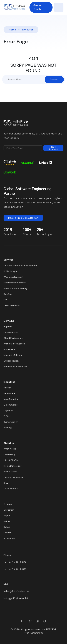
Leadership (10, 455)
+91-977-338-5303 (15, 562)
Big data (8, 327)
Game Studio (10, 472)
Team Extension (12, 305)
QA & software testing (15, 288)
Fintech (7, 388)
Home (12, 30)
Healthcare (9, 393)
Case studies (11, 489)
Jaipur (7, 516)
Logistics (8, 411)
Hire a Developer (13, 466)
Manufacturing (11, 399)
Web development (13, 277)
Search (54, 79)
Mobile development (15, 283)
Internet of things (13, 355)
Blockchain (9, 349)
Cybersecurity (11, 361)
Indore (7, 521)
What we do (10, 449)
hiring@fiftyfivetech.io (16, 598)
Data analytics (11, 332)
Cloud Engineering (13, 338)
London (8, 533)
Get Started (53, 148)
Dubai (7, 527)
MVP (6, 300)
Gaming (8, 428)
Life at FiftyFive (11, 460)
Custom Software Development (20, 266)
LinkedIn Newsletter (14, 477)
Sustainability (11, 422)
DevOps (8, 294)
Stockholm (9, 538)
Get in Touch (37, 7)
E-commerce (11, 405)
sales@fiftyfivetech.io (16, 591)
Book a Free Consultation (23, 218)
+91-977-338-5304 (15, 569)
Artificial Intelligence (14, 344)
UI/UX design (10, 271)
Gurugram (9, 510)
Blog (6, 483)
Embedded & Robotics (16, 367)
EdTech (7, 416)
